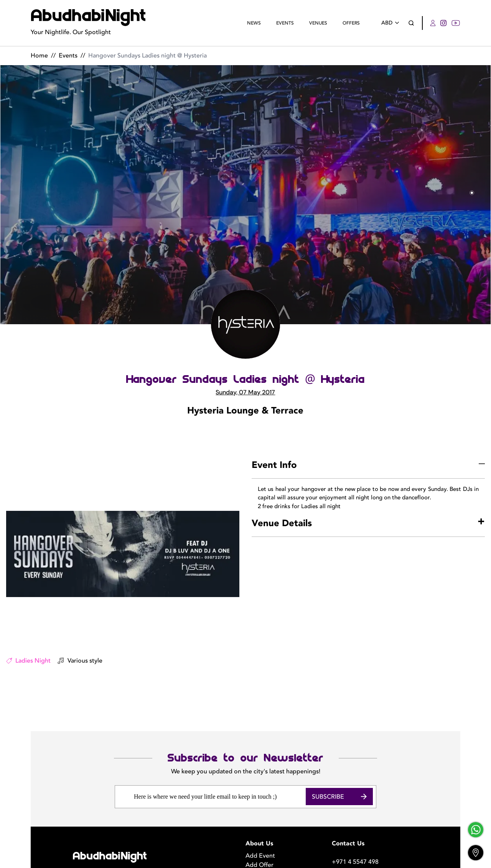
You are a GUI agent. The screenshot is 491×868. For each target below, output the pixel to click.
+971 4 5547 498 (355, 817)
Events (285, 23)
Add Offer (260, 820)
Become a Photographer (280, 830)
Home (39, 56)
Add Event (260, 811)
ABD (392, 23)
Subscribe (339, 752)
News (254, 23)
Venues (318, 23)
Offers (351, 23)
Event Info (274, 465)
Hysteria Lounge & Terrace (245, 411)
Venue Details (282, 523)
